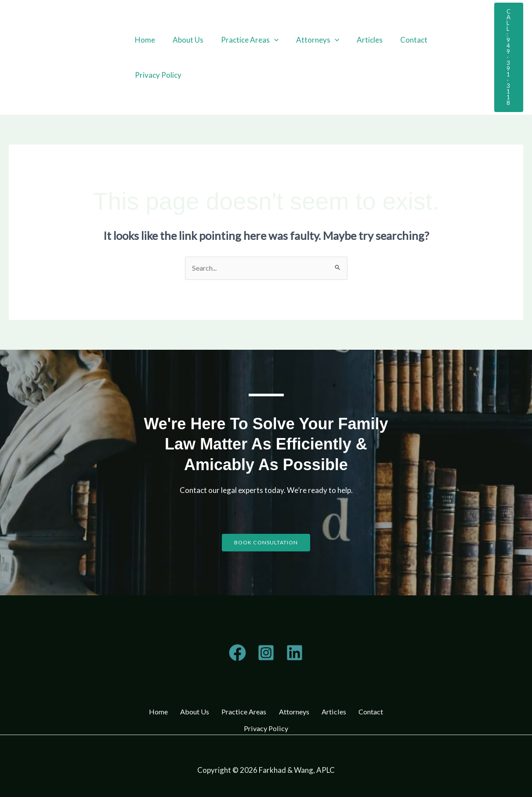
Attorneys (308, 40)
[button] (268, 40)
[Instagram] (266, 654)
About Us (184, 40)
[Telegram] (237, 654)
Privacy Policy (157, 75)
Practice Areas (243, 40)
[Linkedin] (295, 654)
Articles (358, 40)
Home (144, 40)
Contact (399, 40)
